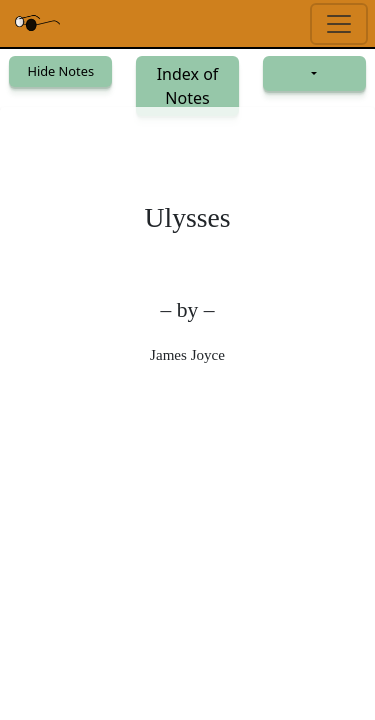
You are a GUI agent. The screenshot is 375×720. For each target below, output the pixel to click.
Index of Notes (188, 86)
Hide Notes (60, 71)
